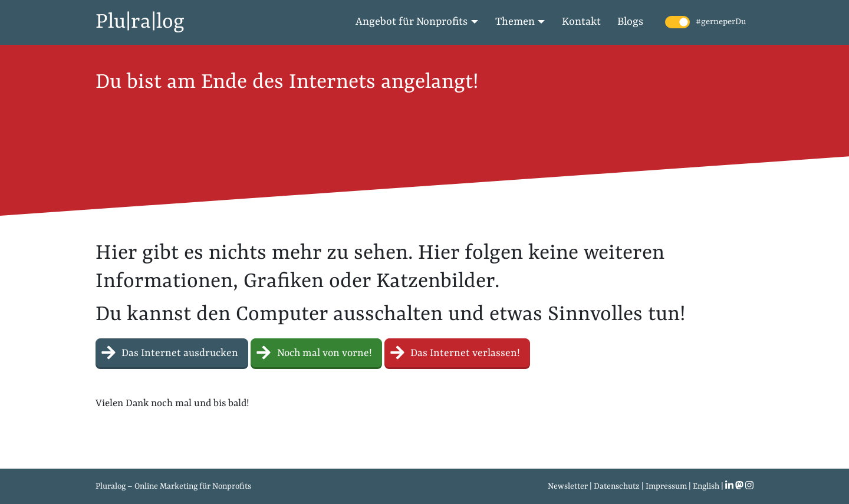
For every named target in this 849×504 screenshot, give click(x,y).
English (706, 486)
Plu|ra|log (140, 22)
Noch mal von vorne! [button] (316, 352)
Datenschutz (617, 486)
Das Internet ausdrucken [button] (172, 352)
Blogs (630, 22)
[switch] (677, 22)
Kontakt (581, 22)
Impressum (666, 486)
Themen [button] (515, 22)
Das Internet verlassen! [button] (457, 352)
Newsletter (568, 486)
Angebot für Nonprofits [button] (412, 22)
